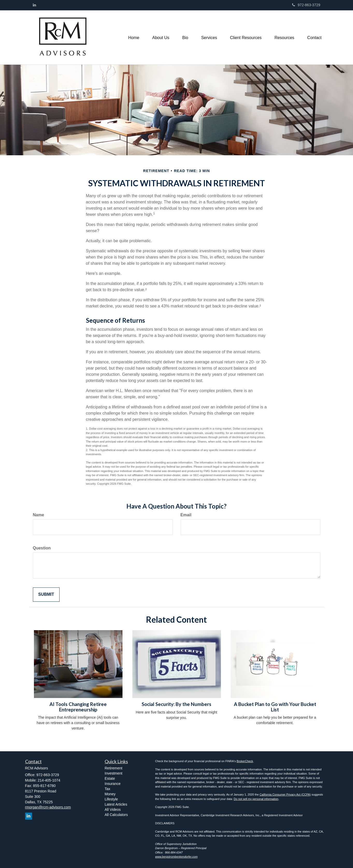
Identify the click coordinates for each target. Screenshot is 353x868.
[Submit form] (46, 595)
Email (186, 515)
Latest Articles (116, 804)
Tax (107, 789)
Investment (113, 773)
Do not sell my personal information (256, 799)
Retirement (113, 768)
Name (39, 515)
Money (110, 794)
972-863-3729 (306, 5)
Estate (110, 778)
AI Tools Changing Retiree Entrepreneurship (78, 707)
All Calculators (116, 815)
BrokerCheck (245, 761)
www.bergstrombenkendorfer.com (176, 857)
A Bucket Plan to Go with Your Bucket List (275, 707)
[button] (161, 37)
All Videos (113, 810)
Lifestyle (111, 799)
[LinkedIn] (34, 5)
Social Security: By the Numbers (176, 704)
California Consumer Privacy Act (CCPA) (285, 795)
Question (42, 548)
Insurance (113, 784)
